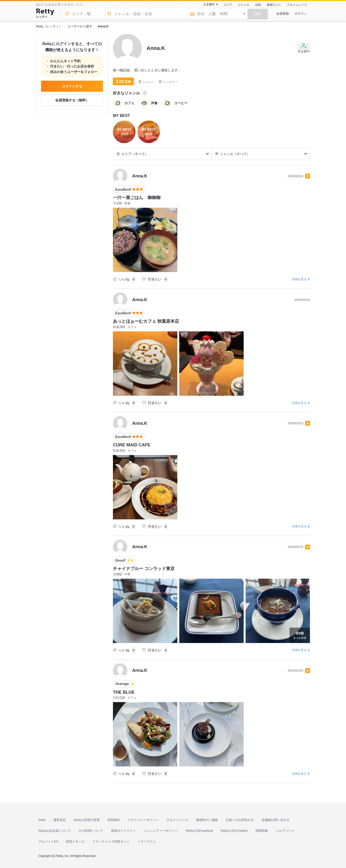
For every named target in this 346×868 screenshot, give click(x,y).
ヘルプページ (285, 831)
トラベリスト (147, 841)
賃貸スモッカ (75, 841)
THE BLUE (124, 692)
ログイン (301, 14)
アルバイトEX (48, 841)
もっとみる (300, 635)
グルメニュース (297, 5)
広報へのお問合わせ (240, 820)
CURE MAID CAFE (132, 445)
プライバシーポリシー (143, 820)
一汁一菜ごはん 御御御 (137, 198)
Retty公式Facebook (199, 831)
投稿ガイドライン (124, 831)
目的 (258, 5)
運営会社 (60, 820)
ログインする (72, 86)
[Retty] (45, 12)
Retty (42, 820)
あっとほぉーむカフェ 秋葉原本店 (146, 321)
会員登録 (283, 14)
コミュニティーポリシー (161, 831)
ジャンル (244, 5)
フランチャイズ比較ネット (111, 841)
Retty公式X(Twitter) (234, 831)
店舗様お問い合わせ (275, 820)
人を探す (209, 4)
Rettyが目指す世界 (86, 820)
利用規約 (114, 820)
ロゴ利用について (91, 831)
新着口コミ (274, 5)
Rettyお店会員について (55, 831)
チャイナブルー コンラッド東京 (144, 569)
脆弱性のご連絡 (207, 820)
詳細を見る (299, 279)
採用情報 (262, 831)
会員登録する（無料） (72, 100)
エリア (228, 5)
